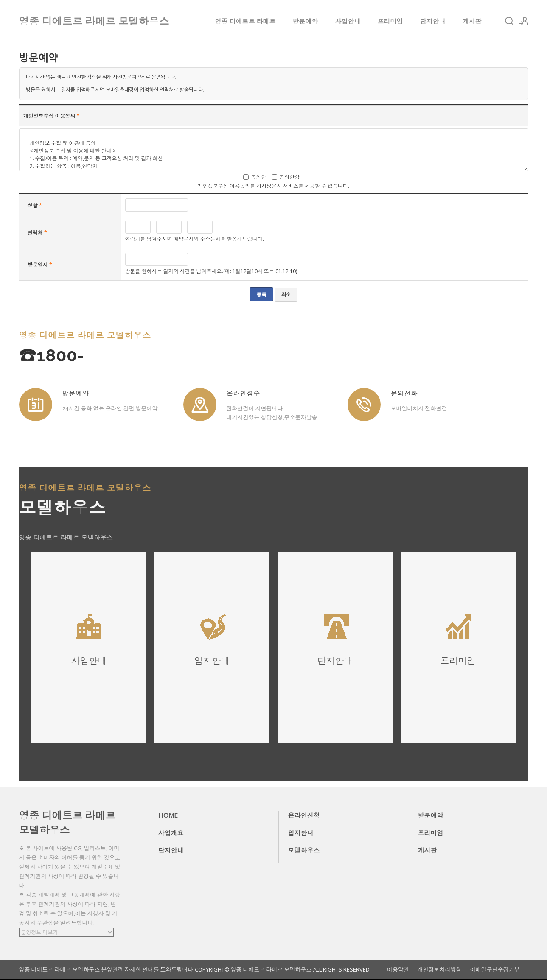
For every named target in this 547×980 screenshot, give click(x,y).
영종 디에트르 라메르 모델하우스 (67, 822)
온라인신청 (304, 815)
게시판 (472, 21)
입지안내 (301, 833)
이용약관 (398, 970)
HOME (168, 815)
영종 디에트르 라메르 (245, 21)
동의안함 (289, 177)
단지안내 (433, 21)
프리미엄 (390, 21)
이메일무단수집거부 (495, 970)
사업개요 (171, 833)
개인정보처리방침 (440, 970)
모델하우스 (304, 850)
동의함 (258, 177)
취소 (286, 295)
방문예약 (306, 21)
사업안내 (348, 21)
